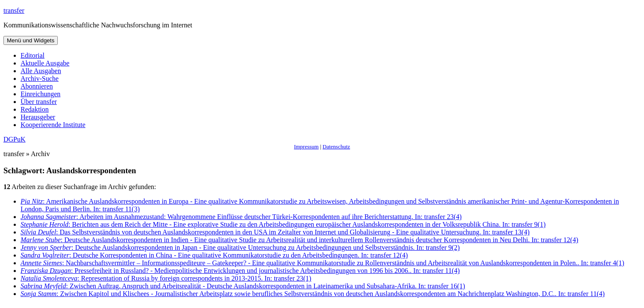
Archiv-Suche (40, 78)
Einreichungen (40, 94)
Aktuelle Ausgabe (45, 63)
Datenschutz (336, 147)
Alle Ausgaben (41, 71)
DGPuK (15, 139)
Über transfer (39, 102)
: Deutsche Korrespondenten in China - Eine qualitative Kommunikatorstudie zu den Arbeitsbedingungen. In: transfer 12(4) (214, 255)
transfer (14, 10)
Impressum (306, 147)
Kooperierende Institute (53, 125)
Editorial (33, 55)
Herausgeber (38, 117)
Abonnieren (37, 86)
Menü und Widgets (31, 40)
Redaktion (35, 109)
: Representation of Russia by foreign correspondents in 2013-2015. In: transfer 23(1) (166, 278)
